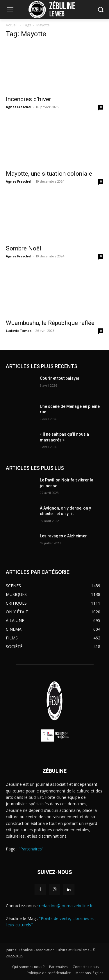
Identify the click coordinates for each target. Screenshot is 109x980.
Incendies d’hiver (28, 99)
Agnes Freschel (19, 107)
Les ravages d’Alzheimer (63, 536)
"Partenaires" (31, 849)
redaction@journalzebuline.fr (66, 906)
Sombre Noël (24, 248)
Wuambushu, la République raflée (50, 323)
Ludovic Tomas (19, 331)
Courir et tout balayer (60, 378)
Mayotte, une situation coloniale (49, 174)
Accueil (12, 25)
